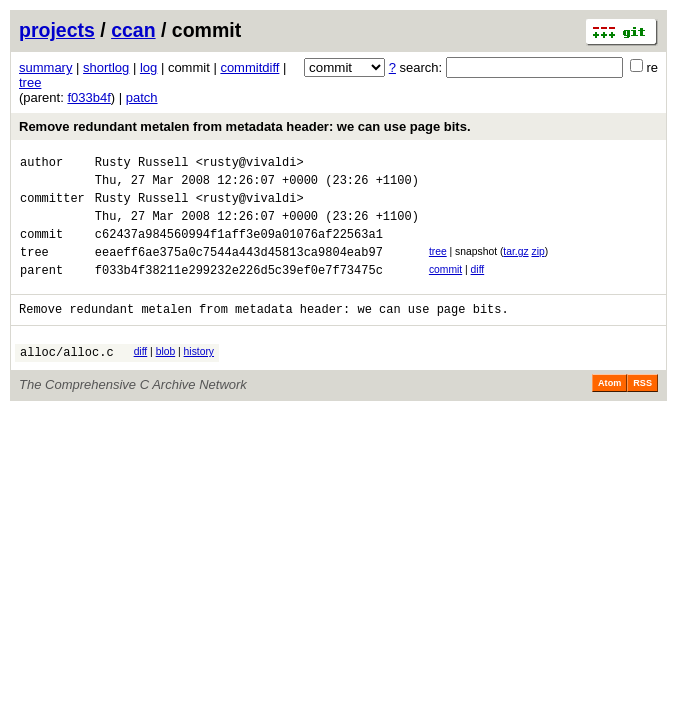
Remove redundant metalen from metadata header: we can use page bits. (245, 126)
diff (478, 287)
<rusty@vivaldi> (250, 164)
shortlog (106, 67)
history (199, 375)
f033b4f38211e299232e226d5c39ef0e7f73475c (239, 290)
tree (30, 82)
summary (45, 67)
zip (537, 266)
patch (142, 97)
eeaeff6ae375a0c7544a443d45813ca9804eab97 (239, 269)
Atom (609, 410)
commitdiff (249, 67)
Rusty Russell (142, 164)
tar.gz (515, 266)
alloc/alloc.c (67, 378)
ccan (133, 30)
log (148, 67)
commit (445, 287)
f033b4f (88, 97)
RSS (642, 410)
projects (57, 30)
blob (166, 375)
